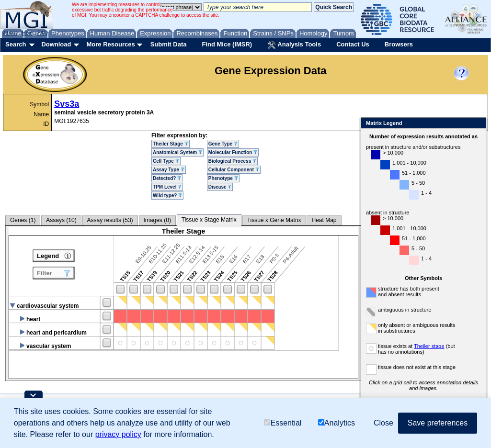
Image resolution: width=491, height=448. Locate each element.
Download (56, 44)
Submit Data (169, 44)
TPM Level (167, 187)
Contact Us (353, 44)
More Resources (110, 44)
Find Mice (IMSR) (227, 44)
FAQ (43, 33)
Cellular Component (234, 170)
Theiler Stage (171, 144)
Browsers (399, 44)
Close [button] (383, 423)
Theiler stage (429, 346)
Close (477, 124)
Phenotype (223, 178)
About (10, 33)
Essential (283, 423)
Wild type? (167, 196)
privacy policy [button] (118, 434)
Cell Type (166, 161)
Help (27, 33)
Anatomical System (177, 152)
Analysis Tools (294, 45)
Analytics (337, 423)
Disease (220, 187)
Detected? (167, 178)
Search (16, 44)
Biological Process (232, 161)
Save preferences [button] (438, 423)
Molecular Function (233, 152)
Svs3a (67, 104)
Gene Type (223, 144)
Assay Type (169, 170)
